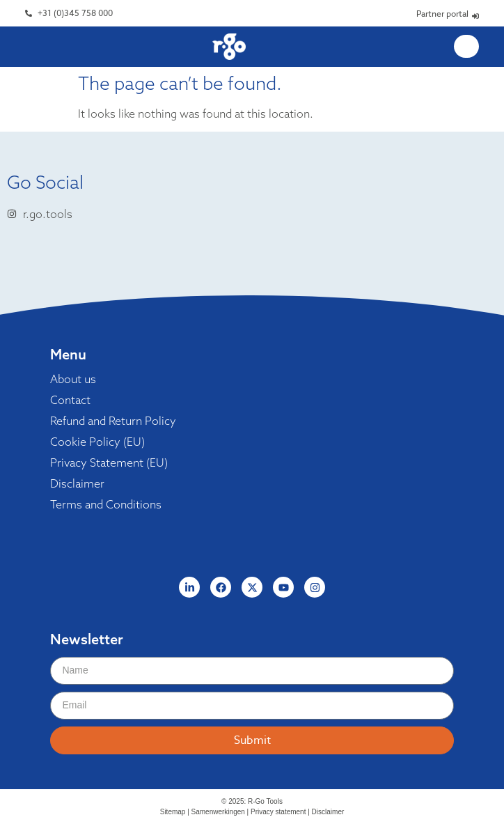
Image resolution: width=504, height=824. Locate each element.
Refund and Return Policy (113, 421)
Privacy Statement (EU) (109, 462)
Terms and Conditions (106, 504)
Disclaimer (77, 483)
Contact (70, 400)
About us (73, 379)
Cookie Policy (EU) (97, 442)
